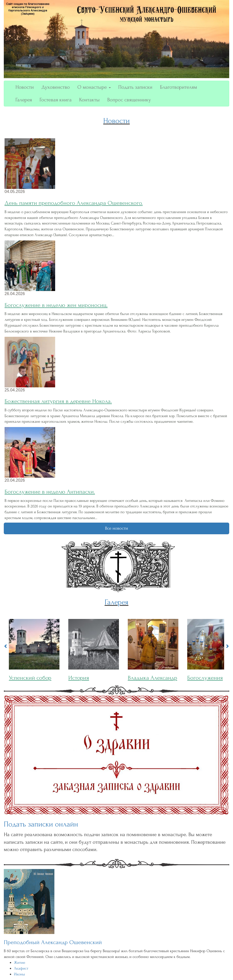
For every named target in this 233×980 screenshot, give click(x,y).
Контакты (89, 100)
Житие (19, 963)
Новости (25, 87)
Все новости (116, 528)
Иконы (19, 974)
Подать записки (135, 87)
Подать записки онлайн (41, 824)
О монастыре (94, 87)
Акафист (21, 968)
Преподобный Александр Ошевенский (53, 942)
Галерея (24, 100)
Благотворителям (178, 87)
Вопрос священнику (129, 100)
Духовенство (56, 87)
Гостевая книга (56, 100)
